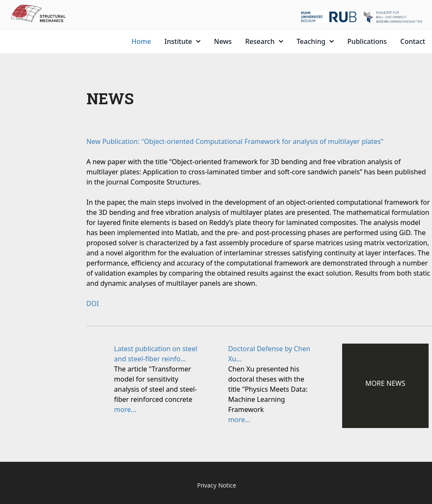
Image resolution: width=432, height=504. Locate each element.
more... (125, 409)
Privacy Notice (217, 485)
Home (141, 41)
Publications (367, 41)
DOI (93, 303)
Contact (413, 41)
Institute (182, 41)
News (223, 41)
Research (264, 41)
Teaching (315, 41)
